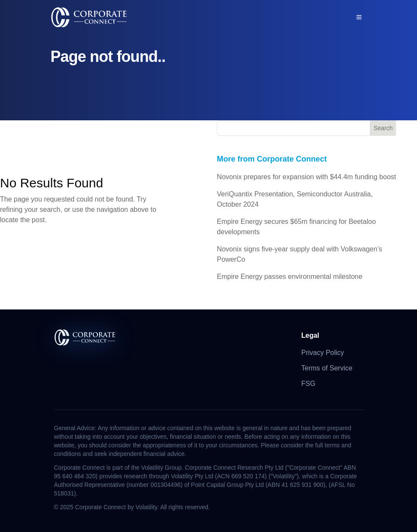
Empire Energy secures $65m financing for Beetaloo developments (296, 227)
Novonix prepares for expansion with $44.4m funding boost (306, 177)
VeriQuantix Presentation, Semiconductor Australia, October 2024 (295, 199)
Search (383, 128)
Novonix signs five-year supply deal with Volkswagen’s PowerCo (300, 254)
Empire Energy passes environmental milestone (290, 277)
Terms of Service (327, 368)
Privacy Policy (323, 353)
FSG (309, 384)
